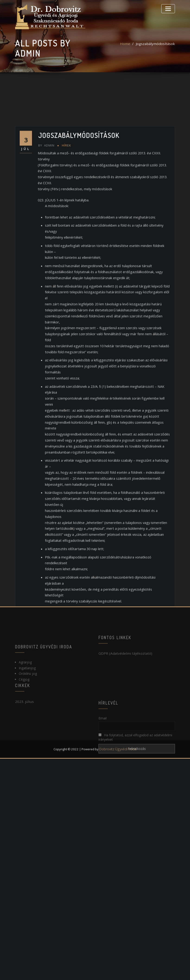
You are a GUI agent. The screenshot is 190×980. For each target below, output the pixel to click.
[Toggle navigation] (169, 8)
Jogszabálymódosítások (157, 49)
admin (46, 261)
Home (129, 49)
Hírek (66, 261)
